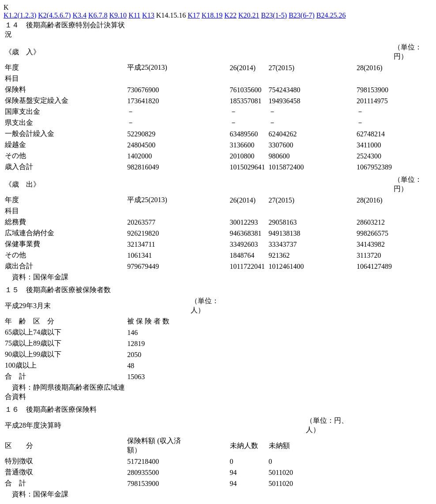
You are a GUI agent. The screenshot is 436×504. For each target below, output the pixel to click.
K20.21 (249, 15)
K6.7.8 (98, 15)
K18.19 (212, 15)
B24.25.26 (331, 15)
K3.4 (79, 15)
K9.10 (118, 15)
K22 (230, 15)
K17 (194, 15)
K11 (134, 15)
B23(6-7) (302, 15)
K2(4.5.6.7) (54, 15)
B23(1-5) (274, 15)
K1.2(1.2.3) (20, 15)
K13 (148, 15)
